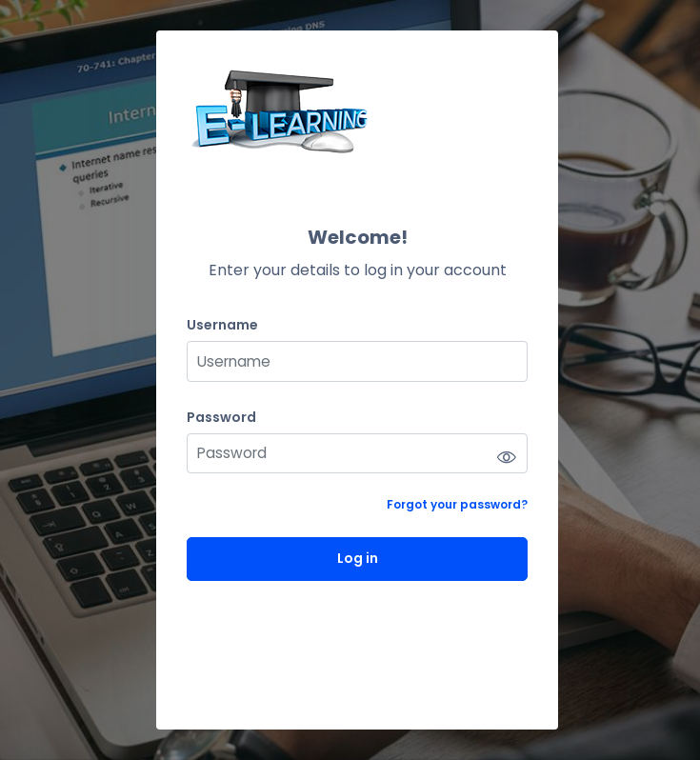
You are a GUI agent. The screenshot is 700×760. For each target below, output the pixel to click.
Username (222, 325)
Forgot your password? (457, 504)
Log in (358, 558)
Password (221, 418)
